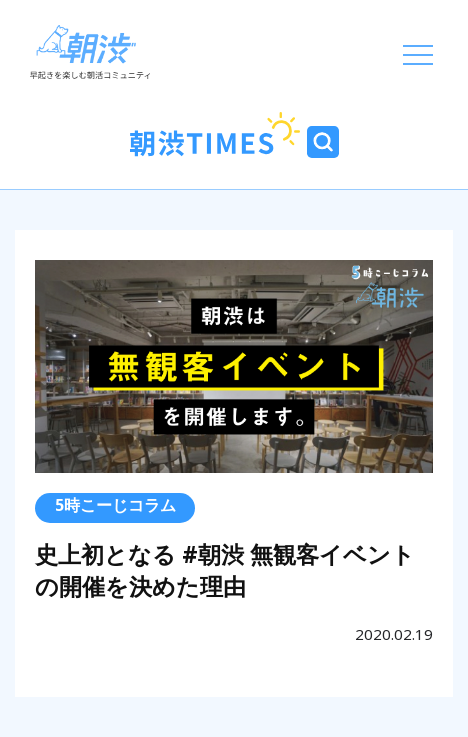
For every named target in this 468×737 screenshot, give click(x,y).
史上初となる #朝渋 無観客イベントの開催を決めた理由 (225, 570)
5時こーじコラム (115, 505)
